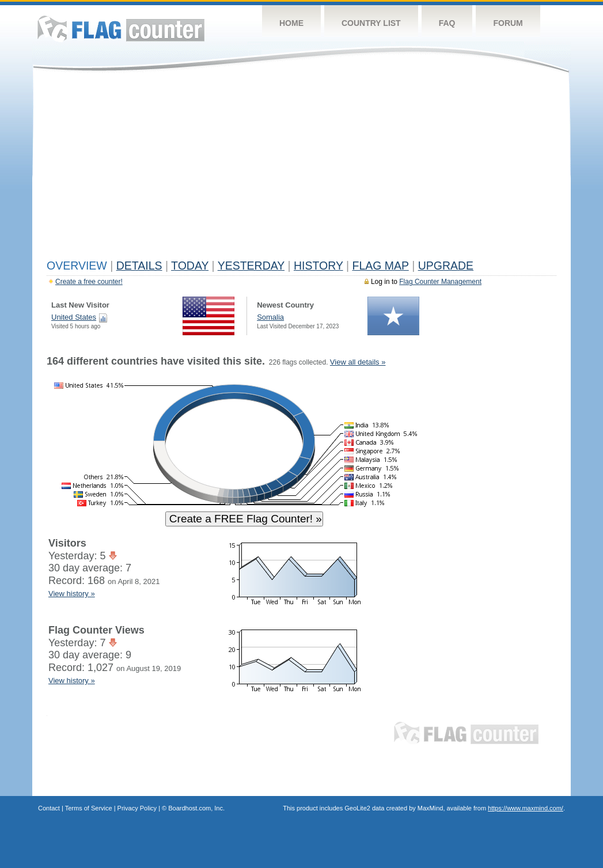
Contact (49, 808)
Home (291, 23)
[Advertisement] (301, 168)
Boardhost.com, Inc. (196, 808)
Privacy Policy (137, 808)
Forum (508, 23)
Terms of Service (89, 808)
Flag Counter (121, 29)
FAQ (447, 23)
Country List (371, 23)
